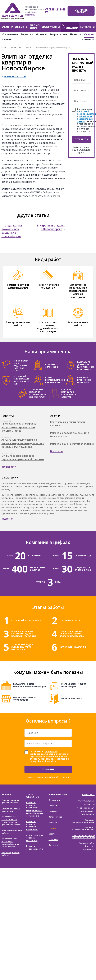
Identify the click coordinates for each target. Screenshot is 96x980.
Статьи (89, 34)
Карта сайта (88, 794)
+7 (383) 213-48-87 (56, 11)
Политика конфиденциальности (83, 821)
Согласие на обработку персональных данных (83, 837)
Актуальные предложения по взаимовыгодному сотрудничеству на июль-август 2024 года (23, 443)
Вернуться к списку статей (15, 76)
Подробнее (7, 519)
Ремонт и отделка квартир (35, 847)
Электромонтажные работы (18, 324)
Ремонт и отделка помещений (48, 286)
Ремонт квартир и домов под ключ (18, 286)
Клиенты (88, 40)
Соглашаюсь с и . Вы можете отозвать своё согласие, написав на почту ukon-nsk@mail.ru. (49, 756)
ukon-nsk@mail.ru (30, 14)
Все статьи (57, 451)
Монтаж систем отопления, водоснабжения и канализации (48, 327)
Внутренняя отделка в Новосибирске (51, 227)
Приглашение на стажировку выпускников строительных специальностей (19, 427)
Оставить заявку (81, 11)
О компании (70, 27)
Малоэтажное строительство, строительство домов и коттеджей (78, 291)
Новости (76, 34)
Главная (5, 48)
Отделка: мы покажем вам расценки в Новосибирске (12, 231)
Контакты (88, 27)
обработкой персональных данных (85, 119)
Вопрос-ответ (58, 34)
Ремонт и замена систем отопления (72, 444)
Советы (7, 40)
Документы (51, 27)
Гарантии (27, 34)
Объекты (22, 27)
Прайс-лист (35, 27)
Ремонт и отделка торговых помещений (32, 825)
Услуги (8, 27)
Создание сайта (86, 843)
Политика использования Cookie (83, 829)
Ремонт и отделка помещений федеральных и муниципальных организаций (35, 809)
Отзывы (41, 34)
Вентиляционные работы (78, 324)
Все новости (9, 467)
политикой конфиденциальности (44, 753)
